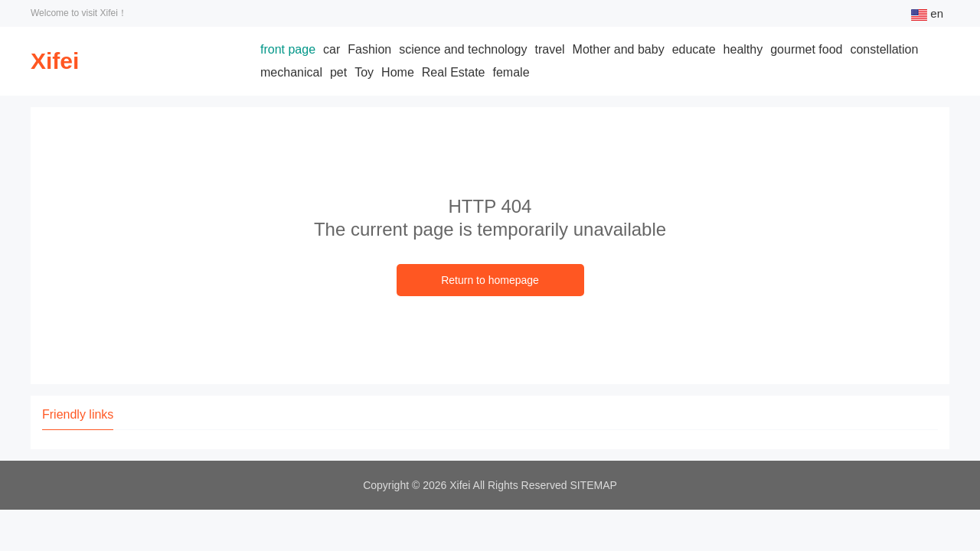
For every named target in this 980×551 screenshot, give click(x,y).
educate (694, 49)
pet (338, 72)
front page (288, 49)
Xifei (55, 61)
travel (549, 49)
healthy (743, 49)
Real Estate (454, 72)
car (332, 49)
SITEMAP (593, 485)
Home (398, 72)
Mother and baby (619, 49)
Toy (364, 72)
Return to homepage (490, 280)
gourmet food (806, 49)
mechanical (291, 72)
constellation (884, 49)
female (511, 72)
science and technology (463, 49)
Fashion (369, 49)
